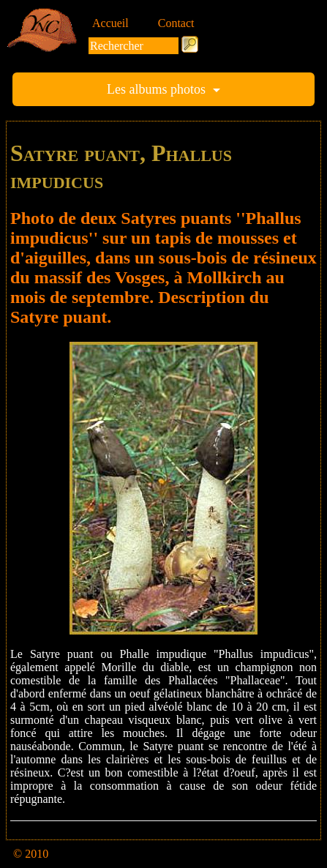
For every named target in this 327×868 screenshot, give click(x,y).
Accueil (110, 23)
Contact (176, 23)
